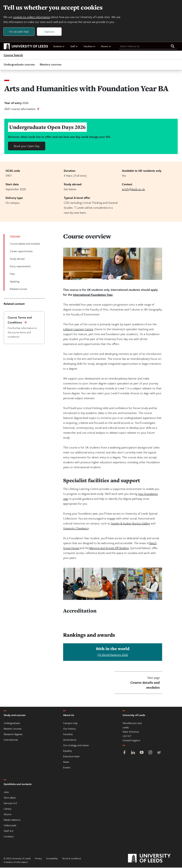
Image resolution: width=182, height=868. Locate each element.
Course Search (13, 55)
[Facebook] (124, 753)
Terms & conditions (72, 859)
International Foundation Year (93, 295)
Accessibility (52, 859)
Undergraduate (12, 723)
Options (50, 32)
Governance (70, 740)
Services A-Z (10, 804)
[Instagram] (150, 753)
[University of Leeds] (153, 859)
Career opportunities (21, 252)
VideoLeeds (10, 826)
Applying (15, 282)
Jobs (6, 792)
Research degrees (13, 735)
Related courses (18, 289)
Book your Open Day (27, 146)
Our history (69, 729)
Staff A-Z (8, 831)
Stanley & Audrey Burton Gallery (130, 524)
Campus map (70, 723)
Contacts (9, 837)
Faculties (89, 47)
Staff (74, 47)
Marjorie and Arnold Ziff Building (109, 548)
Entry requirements (20, 267)
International (11, 740)
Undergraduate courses (19, 65)
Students (59, 47)
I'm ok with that (19, 32)
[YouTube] (142, 753)
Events (67, 768)
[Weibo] (159, 753)
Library (8, 809)
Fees (12, 274)
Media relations (12, 820)
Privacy (38, 859)
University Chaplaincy (76, 529)
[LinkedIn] (133, 753)
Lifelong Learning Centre (78, 330)
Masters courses (51, 65)
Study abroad (17, 259)
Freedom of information (16, 862)
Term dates (10, 798)
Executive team (71, 757)
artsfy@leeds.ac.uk (133, 190)
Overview (15, 236)
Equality (68, 751)
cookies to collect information (32, 17)
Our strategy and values (76, 746)
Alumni (106, 47)
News (66, 762)
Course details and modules (25, 244)
